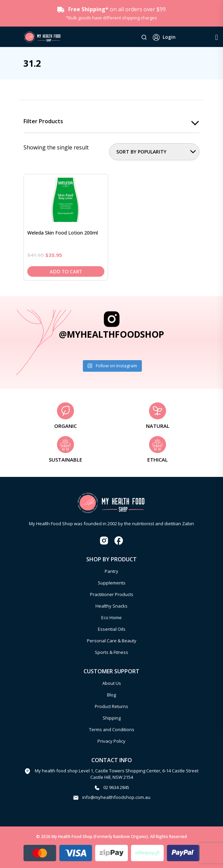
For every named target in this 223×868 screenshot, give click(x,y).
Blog (111, 695)
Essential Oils (112, 629)
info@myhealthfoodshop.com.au (116, 797)
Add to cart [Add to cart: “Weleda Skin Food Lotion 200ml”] (66, 271)
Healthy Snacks (111, 606)
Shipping (112, 718)
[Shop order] (154, 152)
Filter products (43, 122)
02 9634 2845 (116, 787)
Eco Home (111, 617)
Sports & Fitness (111, 652)
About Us (112, 683)
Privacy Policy (111, 741)
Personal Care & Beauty (112, 641)
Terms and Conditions (112, 729)
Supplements (112, 583)
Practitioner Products (112, 594)
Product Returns (111, 706)
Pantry (111, 571)
